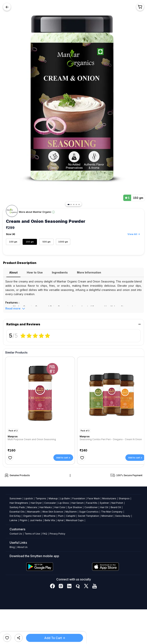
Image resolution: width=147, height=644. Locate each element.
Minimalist (107, 516)
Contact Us (16, 534)
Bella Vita (50, 520)
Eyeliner (104, 503)
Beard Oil (116, 507)
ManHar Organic (42, 212)
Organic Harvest (32, 516)
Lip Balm (65, 498)
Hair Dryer (36, 503)
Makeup (53, 498)
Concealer (50, 503)
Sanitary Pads (17, 507)
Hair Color (60, 507)
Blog (12, 547)
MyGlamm (71, 512)
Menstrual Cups (75, 520)
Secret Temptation (88, 516)
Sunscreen (16, 498)
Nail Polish (117, 503)
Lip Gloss (64, 503)
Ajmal (60, 520)
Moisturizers (109, 498)
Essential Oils (17, 512)
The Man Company (112, 512)
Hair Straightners (19, 503)
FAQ (45, 534)
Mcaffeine (50, 516)
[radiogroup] (35, 336)
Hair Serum (78, 503)
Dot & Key (15, 516)
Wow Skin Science (53, 512)
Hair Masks (46, 507)
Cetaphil (71, 516)
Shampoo (124, 498)
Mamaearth (33, 512)
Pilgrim (24, 520)
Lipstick (29, 498)
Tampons (41, 498)
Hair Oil (104, 507)
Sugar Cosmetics (89, 512)
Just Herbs (36, 520)
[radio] (23, 336)
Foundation (79, 498)
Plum (61, 516)
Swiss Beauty (123, 516)
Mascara (32, 507)
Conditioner (91, 507)
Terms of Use (32, 534)
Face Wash (94, 498)
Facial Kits (92, 503)
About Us (22, 547)
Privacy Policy (57, 534)
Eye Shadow (75, 507)
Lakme (13, 520)
